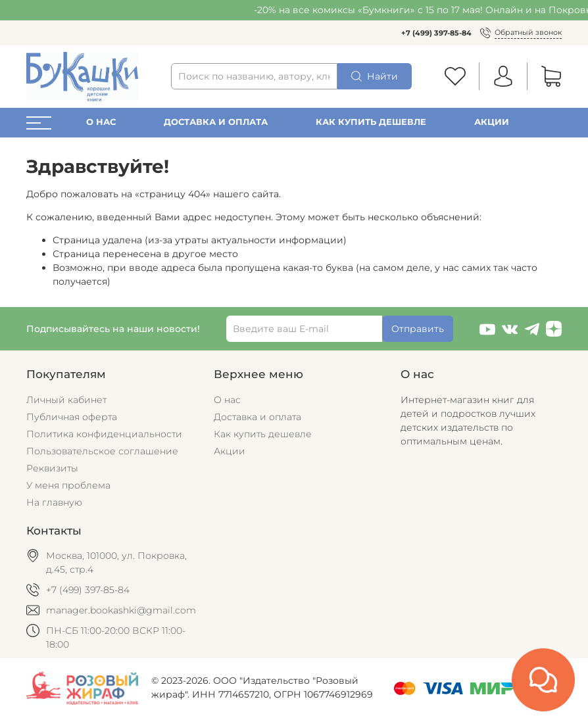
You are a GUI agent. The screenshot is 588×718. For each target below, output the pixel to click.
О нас (101, 122)
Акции (492, 122)
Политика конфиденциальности (104, 434)
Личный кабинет (66, 400)
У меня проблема (68, 485)
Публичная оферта (72, 417)
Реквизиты (52, 468)
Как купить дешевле (371, 122)
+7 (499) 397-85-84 (436, 33)
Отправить (418, 329)
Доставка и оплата (216, 122)
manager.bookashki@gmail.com (121, 610)
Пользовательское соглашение (102, 451)
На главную (54, 502)
